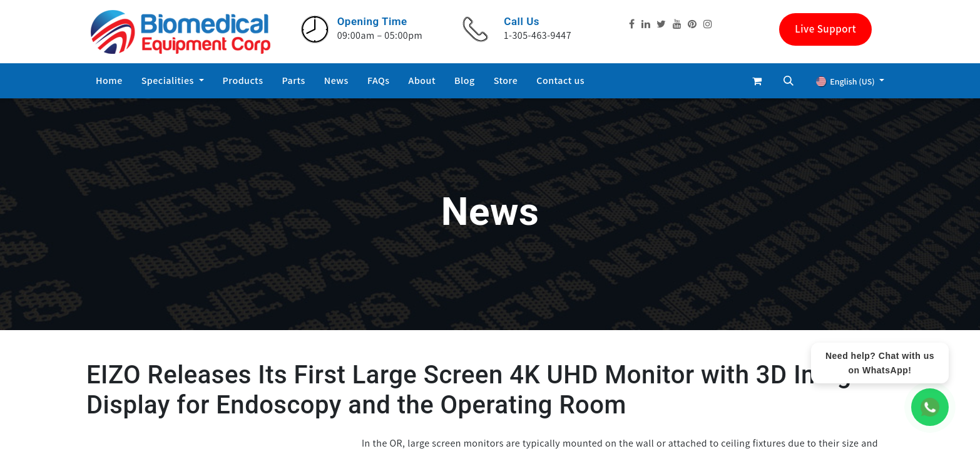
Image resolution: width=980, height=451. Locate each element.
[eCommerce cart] (757, 81)
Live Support (825, 29)
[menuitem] (109, 81)
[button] (789, 81)
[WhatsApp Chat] (930, 407)
